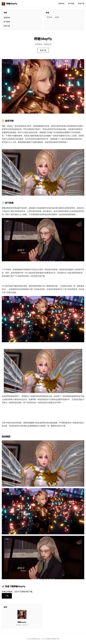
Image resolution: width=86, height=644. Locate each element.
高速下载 (81, 4)
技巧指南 (71, 4)
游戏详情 (61, 4)
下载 (7, 596)
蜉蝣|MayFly (9, 4)
